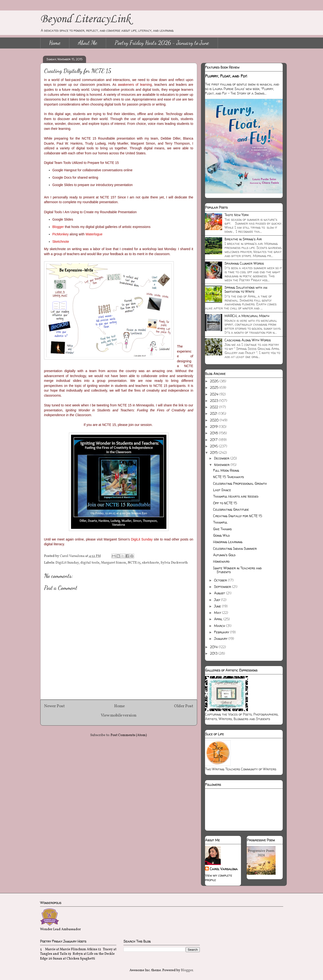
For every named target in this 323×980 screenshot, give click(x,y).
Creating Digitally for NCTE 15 (238, 516)
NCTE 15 (134, 563)
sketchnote (151, 563)
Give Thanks (222, 529)
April (219, 619)
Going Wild (221, 535)
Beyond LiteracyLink (85, 19)
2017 (214, 440)
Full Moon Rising (226, 470)
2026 (215, 381)
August (220, 593)
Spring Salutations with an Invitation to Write (246, 289)
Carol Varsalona (224, 869)
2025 (215, 387)
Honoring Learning (228, 542)
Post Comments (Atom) (129, 735)
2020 (215, 420)
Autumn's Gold (224, 555)
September (223, 587)
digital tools (90, 563)
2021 (214, 413)
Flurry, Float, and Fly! (226, 76)
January (221, 639)
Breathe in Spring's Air (243, 239)
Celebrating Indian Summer (235, 548)
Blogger (187, 970)
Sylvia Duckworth (174, 563)
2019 (214, 427)
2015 (214, 452)
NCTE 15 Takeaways (228, 477)
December (222, 458)
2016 (214, 446)
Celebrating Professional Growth (240, 483)
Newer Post (54, 706)
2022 (215, 407)
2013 (214, 653)
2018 (214, 433)
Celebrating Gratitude (231, 509)
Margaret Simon (114, 563)
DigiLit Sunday (67, 563)
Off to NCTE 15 (225, 503)
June (218, 606)
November (222, 465)
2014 (214, 647)
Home (55, 43)
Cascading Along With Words (248, 340)
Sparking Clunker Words (244, 263)
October (221, 580)
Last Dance (222, 490)
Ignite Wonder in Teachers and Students (237, 570)
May (218, 613)
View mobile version (119, 715)
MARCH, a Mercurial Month (247, 316)
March (220, 626)
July (218, 600)
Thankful (220, 522)
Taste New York (237, 215)
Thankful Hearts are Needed (236, 496)
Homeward (221, 561)
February (222, 632)
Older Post (184, 706)
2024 (215, 394)
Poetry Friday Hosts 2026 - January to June (162, 43)
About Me (88, 43)
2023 (215, 401)
